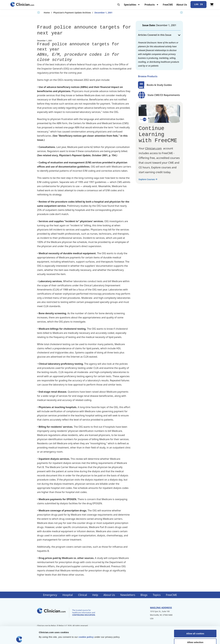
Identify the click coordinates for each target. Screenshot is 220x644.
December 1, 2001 (97, 13)
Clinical (83, 595)
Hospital (68, 595)
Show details (156, 638)
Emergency (50, 595)
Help (95, 595)
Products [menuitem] (150, 5)
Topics (157, 595)
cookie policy (86, 620)
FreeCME (168, 5)
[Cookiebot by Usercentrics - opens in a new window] (19, 638)
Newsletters (128, 595)
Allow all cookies (195, 616)
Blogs (144, 595)
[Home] (22, 5)
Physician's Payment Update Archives (66, 13)
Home (40, 13)
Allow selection (195, 625)
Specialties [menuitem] (130, 5)
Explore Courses (148, 179)
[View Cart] (212, 5)
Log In (199, 4)
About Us (182, 5)
